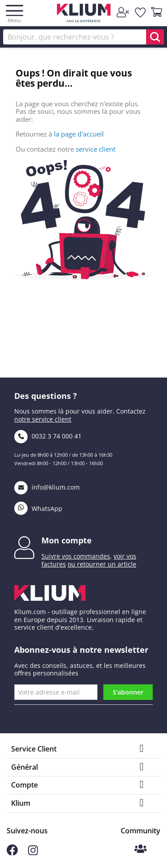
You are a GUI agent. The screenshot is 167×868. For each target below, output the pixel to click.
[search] (155, 37)
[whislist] (141, 12)
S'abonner (128, 692)
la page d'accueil (79, 134)
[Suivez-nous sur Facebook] (12, 853)
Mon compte (67, 540)
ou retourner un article (102, 564)
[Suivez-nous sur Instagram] (33, 853)
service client (96, 149)
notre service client (43, 419)
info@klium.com (47, 487)
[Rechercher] (83, 37)
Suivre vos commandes (76, 556)
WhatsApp (38, 508)
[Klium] (83, 14)
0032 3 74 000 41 (48, 436)
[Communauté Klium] (141, 850)
